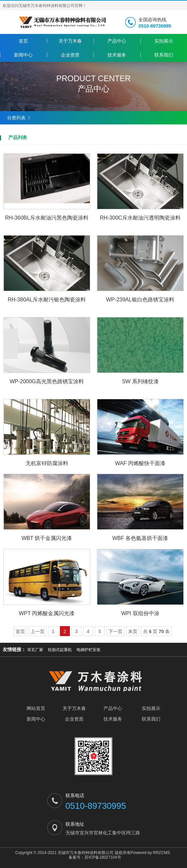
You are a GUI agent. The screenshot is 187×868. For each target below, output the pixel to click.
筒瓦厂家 (35, 650)
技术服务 (117, 55)
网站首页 (36, 708)
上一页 (38, 631)
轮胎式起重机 (60, 650)
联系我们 (164, 55)
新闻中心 (23, 55)
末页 (133, 631)
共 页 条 (157, 631)
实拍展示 (164, 41)
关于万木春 (70, 41)
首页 (23, 41)
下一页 (115, 631)
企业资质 (70, 55)
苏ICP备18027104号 (103, 857)
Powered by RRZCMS (150, 853)
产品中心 (117, 41)
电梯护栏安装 (89, 650)
